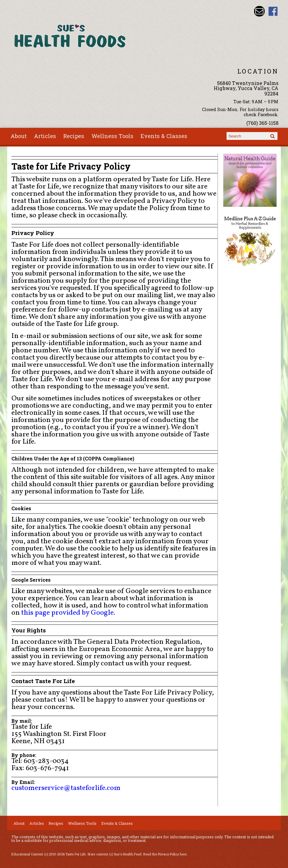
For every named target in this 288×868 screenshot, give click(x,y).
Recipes (74, 136)
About (19, 136)
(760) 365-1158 (262, 123)
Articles (45, 136)
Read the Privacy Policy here (165, 854)
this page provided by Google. (68, 613)
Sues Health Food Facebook (273, 11)
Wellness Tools (112, 136)
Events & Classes (164, 136)
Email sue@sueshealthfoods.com (259, 11)
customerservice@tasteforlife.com (66, 788)
